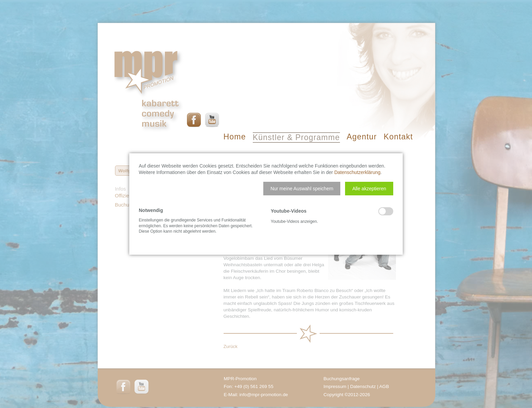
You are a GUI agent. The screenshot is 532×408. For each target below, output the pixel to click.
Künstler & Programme (296, 137)
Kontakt (398, 137)
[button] (302, 189)
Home (235, 137)
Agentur (362, 137)
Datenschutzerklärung (357, 172)
